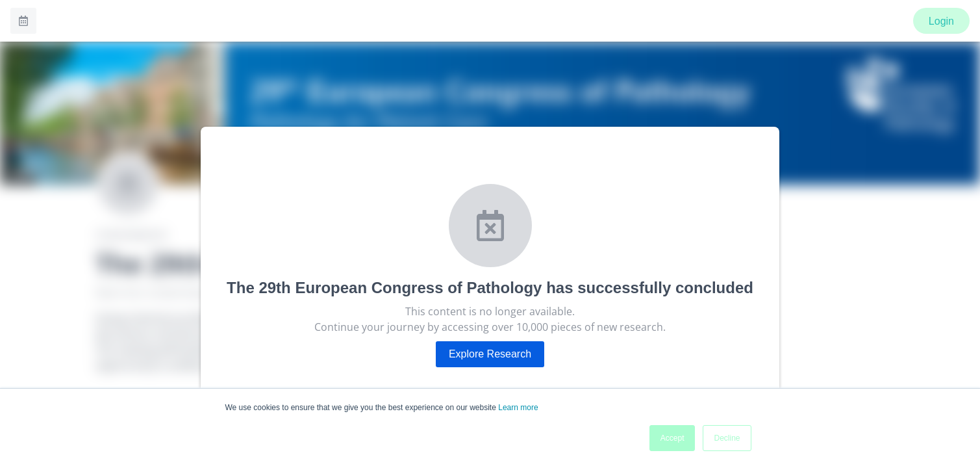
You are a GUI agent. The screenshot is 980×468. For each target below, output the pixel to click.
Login (941, 21)
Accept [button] (672, 438)
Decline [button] (727, 438)
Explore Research (490, 354)
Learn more (518, 408)
